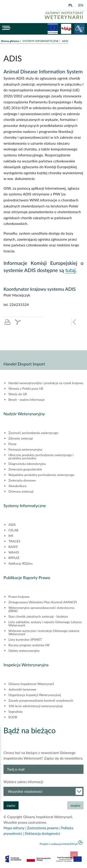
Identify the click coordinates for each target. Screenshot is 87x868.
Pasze (12, 444)
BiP (66, 29)
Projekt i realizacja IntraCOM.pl (59, 844)
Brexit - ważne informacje (26, 400)
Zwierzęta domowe (22, 480)
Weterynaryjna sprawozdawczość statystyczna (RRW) (41, 609)
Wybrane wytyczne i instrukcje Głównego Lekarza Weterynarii (44, 632)
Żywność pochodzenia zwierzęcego (33, 433)
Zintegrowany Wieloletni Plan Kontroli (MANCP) (43, 602)
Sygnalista (15, 712)
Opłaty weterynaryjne (24, 651)
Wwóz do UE (18, 394)
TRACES (14, 541)
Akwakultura (17, 486)
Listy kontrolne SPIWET (25, 640)
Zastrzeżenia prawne (43, 828)
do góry (74, 855)
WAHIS (14, 552)
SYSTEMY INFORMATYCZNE (40, 41)
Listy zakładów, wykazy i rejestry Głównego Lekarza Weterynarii (45, 624)
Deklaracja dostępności (42, 833)
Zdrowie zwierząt (21, 438)
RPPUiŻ (14, 558)
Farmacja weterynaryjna (25, 449)
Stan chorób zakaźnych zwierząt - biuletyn (38, 617)
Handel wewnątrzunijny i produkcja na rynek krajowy (46, 383)
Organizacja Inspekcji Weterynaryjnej (35, 695)
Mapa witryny (14, 828)
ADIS (12, 525)
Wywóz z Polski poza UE (26, 389)
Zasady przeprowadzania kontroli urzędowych (41, 700)
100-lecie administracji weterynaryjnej (35, 706)
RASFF (13, 547)
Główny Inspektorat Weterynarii (31, 684)
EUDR (13, 717)
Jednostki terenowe (22, 689)
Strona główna (10, 41)
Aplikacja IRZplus (21, 563)
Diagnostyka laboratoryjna (27, 464)
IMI (11, 536)
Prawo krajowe (19, 597)
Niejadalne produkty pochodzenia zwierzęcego (41, 475)
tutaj (70, 270)
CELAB (13, 530)
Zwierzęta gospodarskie (25, 469)
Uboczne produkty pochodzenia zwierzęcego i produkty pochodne (41, 457)
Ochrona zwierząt (21, 491)
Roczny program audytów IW (29, 645)
